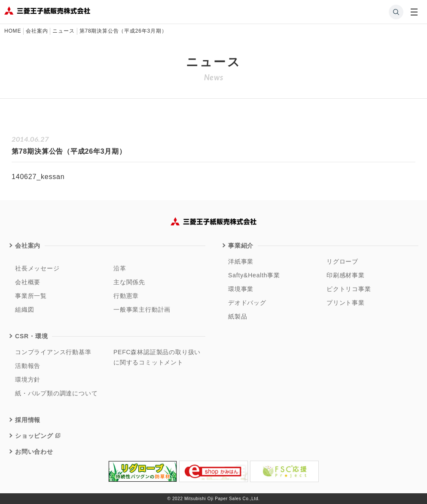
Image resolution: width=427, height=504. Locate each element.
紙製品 (238, 316)
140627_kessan (38, 177)
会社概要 (28, 282)
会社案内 (28, 246)
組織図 (24, 310)
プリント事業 (346, 303)
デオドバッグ (247, 303)
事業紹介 (241, 246)
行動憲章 (126, 296)
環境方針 (28, 380)
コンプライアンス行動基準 (53, 352)
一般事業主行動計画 (142, 310)
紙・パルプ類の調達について (56, 393)
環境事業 (241, 289)
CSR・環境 (31, 336)
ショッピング (34, 436)
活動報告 (28, 366)
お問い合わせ (34, 452)
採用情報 (28, 420)
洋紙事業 (241, 261)
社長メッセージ (37, 268)
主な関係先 (129, 282)
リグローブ (342, 261)
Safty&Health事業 (254, 275)
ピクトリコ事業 (349, 289)
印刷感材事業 (346, 275)
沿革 (120, 268)
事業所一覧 (31, 296)
